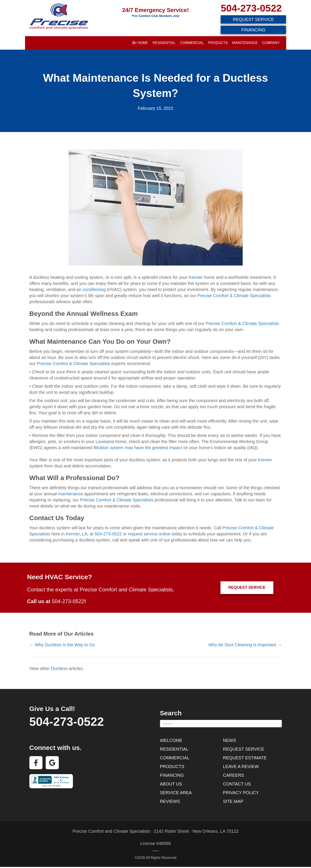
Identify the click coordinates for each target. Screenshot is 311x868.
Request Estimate (245, 758)
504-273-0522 (251, 8)
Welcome (171, 740)
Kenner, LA (76, 534)
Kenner (196, 277)
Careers (234, 775)
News (230, 740)
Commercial (192, 43)
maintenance (71, 494)
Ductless (59, 668)
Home (140, 43)
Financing (172, 775)
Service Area (176, 793)
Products (218, 43)
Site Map (233, 801)
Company (271, 43)
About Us (171, 784)
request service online (149, 534)
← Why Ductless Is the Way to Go (62, 645)
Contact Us (237, 784)
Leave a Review (241, 766)
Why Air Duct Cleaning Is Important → (245, 645)
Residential (164, 43)
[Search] (221, 724)
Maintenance (245, 43)
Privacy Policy (241, 793)
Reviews (170, 801)
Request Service (244, 749)
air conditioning (91, 289)
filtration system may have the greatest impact (138, 448)
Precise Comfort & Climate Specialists (234, 296)
